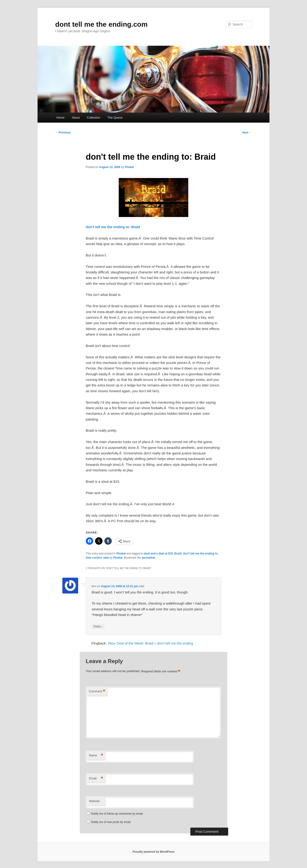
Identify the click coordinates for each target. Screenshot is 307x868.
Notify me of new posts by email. (111, 822)
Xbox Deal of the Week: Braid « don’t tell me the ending (150, 643)
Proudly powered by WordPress (153, 852)
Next (247, 133)
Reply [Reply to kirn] (98, 627)
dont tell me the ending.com (101, 24)
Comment (97, 691)
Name (96, 756)
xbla (106, 558)
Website (94, 801)
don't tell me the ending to (200, 554)
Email (96, 779)
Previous (63, 133)
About (76, 118)
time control (94, 558)
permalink (149, 558)
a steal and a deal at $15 (157, 554)
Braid (178, 554)
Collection (94, 118)
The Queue (115, 118)
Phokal (129, 167)
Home (60, 118)
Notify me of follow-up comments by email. (117, 814)
